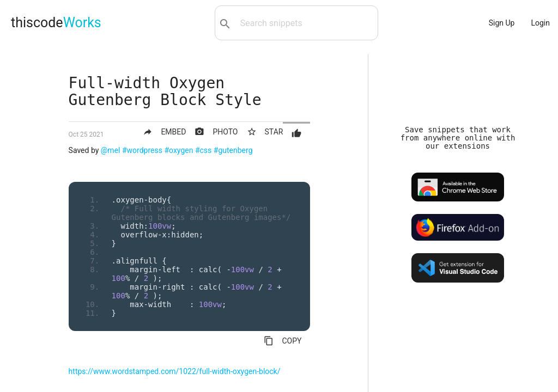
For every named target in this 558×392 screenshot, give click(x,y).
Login (540, 23)
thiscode (56, 23)
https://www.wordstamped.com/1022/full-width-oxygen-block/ (175, 371)
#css (203, 150)
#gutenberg (233, 150)
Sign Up (502, 23)
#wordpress (142, 150)
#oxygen (178, 150)
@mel (111, 150)
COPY (283, 341)
